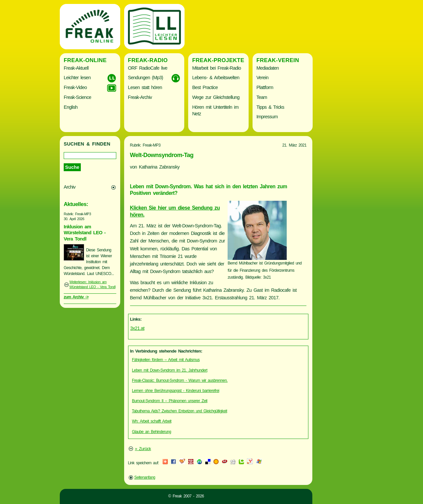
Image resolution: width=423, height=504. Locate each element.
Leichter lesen (77, 78)
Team (262, 97)
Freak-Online (85, 60)
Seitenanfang (145, 477)
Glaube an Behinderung (152, 432)
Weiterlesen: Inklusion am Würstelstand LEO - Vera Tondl (92, 285)
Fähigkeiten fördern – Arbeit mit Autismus (166, 360)
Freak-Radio (148, 60)
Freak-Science (77, 97)
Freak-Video (75, 87)
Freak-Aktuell (76, 68)
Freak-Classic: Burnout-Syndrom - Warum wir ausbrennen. (180, 380)
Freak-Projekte (218, 60)
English (71, 107)
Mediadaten (268, 68)
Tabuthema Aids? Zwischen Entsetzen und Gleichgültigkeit (180, 411)
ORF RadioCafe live (148, 68)
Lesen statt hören (145, 87)
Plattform (265, 87)
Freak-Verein (278, 60)
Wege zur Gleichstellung (216, 97)
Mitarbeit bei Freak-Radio (216, 68)
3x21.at (137, 328)
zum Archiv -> (76, 297)
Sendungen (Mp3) (146, 78)
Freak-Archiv (140, 97)
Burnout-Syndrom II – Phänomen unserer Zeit (170, 401)
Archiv (70, 187)
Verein (262, 78)
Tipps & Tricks (270, 107)
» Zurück (143, 449)
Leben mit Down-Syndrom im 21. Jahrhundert (170, 370)
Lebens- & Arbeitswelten (216, 78)
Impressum (267, 117)
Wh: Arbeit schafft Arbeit (152, 421)
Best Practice (205, 87)
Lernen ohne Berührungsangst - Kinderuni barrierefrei (176, 391)
